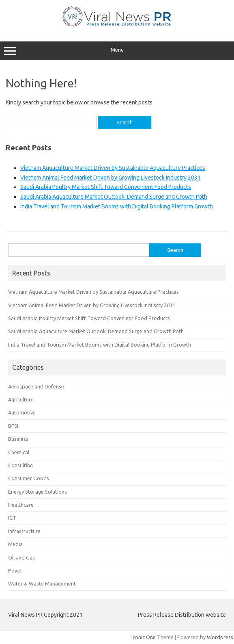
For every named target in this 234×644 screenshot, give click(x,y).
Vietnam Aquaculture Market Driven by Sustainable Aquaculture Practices (113, 168)
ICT (12, 518)
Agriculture (21, 399)
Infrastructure (24, 531)
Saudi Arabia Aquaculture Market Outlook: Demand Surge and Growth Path (114, 197)
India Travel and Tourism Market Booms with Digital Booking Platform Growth (117, 206)
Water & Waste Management (42, 583)
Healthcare (21, 505)
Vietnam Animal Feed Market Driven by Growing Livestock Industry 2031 (111, 178)
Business (18, 439)
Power (16, 570)
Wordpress (220, 637)
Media (15, 544)
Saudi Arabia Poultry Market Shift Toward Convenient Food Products (106, 187)
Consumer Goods (29, 478)
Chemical (19, 452)
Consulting (20, 465)
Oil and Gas (21, 557)
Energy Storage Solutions (38, 492)
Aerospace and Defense (36, 386)
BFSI (13, 426)
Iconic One (144, 637)
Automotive (22, 412)
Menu (117, 51)
